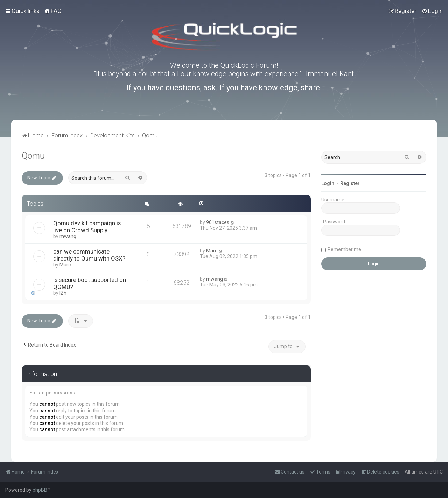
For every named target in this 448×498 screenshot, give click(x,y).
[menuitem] (53, 11)
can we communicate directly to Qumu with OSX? (89, 255)
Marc (65, 265)
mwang (68, 236)
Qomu (33, 156)
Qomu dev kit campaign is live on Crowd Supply (87, 227)
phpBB (40, 490)
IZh (63, 293)
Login (328, 183)
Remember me (344, 249)
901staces (218, 222)
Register (350, 183)
